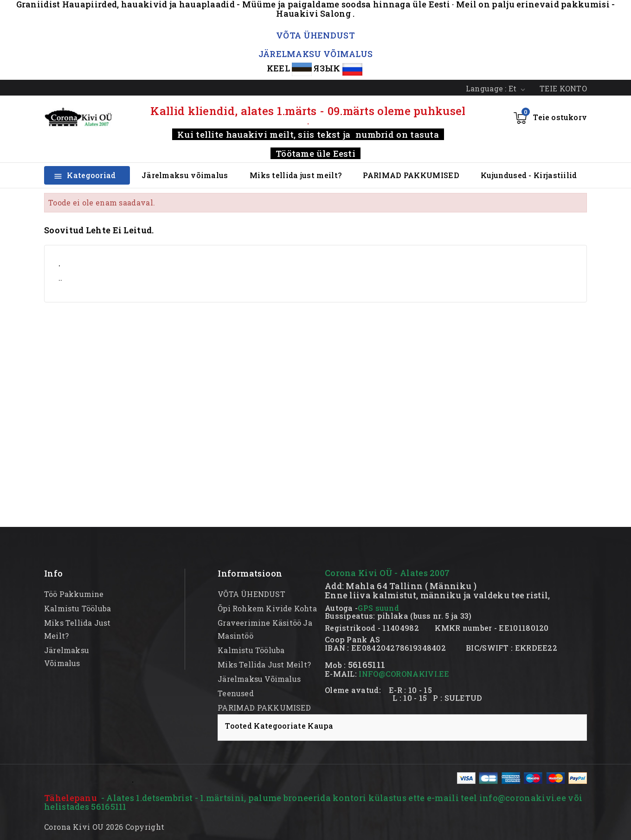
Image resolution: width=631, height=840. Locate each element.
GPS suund (378, 608)
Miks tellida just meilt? (296, 175)
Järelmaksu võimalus (185, 175)
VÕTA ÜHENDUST (315, 35)
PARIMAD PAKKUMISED (411, 175)
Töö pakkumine (74, 594)
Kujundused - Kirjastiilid (529, 175)
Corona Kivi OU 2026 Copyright (104, 827)
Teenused (236, 693)
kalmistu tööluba (77, 608)
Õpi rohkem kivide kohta (267, 608)
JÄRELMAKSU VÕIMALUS (316, 54)
